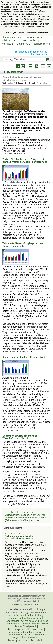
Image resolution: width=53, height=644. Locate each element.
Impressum (7, 44)
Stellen (33, 40)
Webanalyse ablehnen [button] (15, 33)
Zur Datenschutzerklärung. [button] (33, 27)
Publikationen (9, 40)
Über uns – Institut (11, 37)
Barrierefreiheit (42, 44)
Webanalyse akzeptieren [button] (38, 33)
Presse (23, 40)
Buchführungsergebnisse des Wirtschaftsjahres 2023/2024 (19, 537)
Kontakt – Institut (34, 37)
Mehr (9, 586)
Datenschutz (24, 44)
